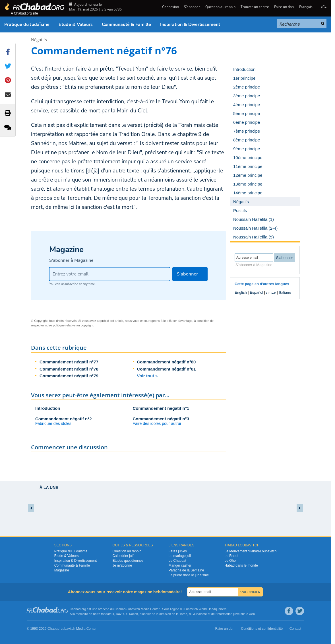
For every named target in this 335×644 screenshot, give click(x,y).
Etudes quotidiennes (128, 561)
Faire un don (284, 7)
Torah (183, 614)
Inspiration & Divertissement (190, 24)
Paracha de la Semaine (186, 570)
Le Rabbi (231, 556)
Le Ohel (231, 561)
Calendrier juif (123, 556)
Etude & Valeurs (76, 24)
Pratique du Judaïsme (27, 24)
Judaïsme (200, 614)
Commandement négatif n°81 (167, 369)
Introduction (48, 408)
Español (256, 292)
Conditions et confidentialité (262, 629)
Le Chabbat (177, 561)
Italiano (285, 292)
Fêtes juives (178, 551)
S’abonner (192, 7)
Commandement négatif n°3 (161, 419)
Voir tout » (147, 376)
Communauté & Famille (126, 24)
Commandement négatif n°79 (69, 376)
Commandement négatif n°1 (161, 408)
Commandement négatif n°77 (69, 362)
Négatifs (39, 40)
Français (306, 7)
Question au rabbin (220, 7)
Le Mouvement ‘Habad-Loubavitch (251, 551)
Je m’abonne (122, 565)
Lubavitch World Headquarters (205, 609)
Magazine (62, 570)
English (241, 292)
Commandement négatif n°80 (167, 362)
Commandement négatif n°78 (69, 369)
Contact (295, 629)
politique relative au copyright (73, 325)
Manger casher (180, 565)
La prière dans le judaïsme (189, 575)
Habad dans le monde (241, 565)
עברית (271, 292)
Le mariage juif (180, 556)
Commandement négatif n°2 (64, 419)
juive (236, 614)
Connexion (170, 7)
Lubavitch (133, 609)
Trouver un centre (255, 7)
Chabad (120, 609)
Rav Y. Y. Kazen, (128, 614)
